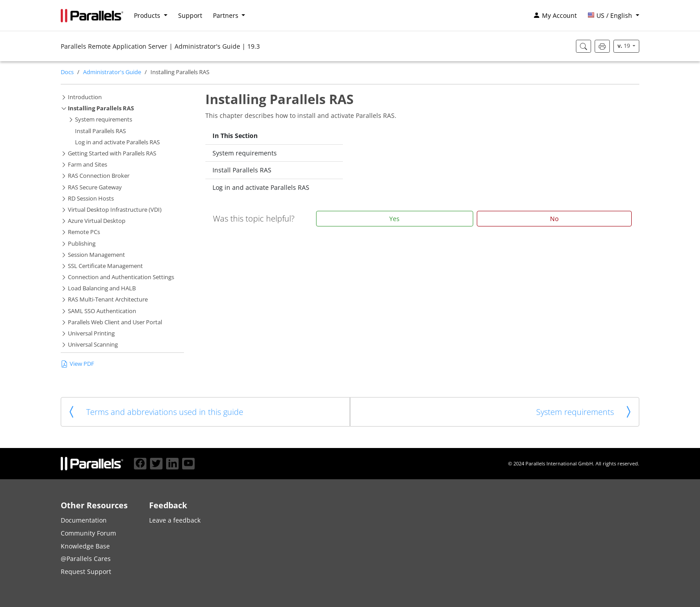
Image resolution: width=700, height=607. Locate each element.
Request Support (86, 571)
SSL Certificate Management (105, 266)
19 (624, 46)
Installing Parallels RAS (101, 108)
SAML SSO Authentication (102, 311)
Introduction (85, 97)
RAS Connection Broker (99, 176)
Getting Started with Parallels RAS (112, 153)
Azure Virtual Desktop (97, 221)
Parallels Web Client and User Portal (115, 322)
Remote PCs (84, 232)
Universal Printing (91, 333)
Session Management (96, 255)
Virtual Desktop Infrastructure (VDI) (115, 210)
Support (190, 15)
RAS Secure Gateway (95, 187)
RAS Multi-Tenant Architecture (108, 299)
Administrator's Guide (112, 72)
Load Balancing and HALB (102, 288)
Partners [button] (227, 15)
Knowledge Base (85, 546)
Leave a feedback (175, 520)
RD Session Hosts (91, 199)
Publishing (82, 244)
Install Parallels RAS (100, 131)
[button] (613, 16)
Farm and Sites (87, 165)
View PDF (77, 364)
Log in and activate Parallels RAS (117, 142)
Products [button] (148, 15)
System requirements (104, 119)
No (554, 219)
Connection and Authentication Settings (121, 277)
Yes (394, 219)
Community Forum (88, 533)
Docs (67, 72)
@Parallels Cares (86, 559)
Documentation (84, 520)
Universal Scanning (93, 345)
